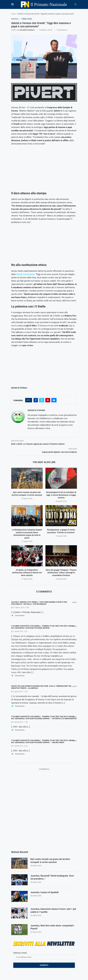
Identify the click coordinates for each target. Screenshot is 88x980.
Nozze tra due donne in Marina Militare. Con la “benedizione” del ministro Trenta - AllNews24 (41, 687)
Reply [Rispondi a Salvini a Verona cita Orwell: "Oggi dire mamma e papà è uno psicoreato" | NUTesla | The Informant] (75, 602)
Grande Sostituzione (25, 274)
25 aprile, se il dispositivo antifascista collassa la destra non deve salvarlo (27, 573)
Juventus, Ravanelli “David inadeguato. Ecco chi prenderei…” (52, 877)
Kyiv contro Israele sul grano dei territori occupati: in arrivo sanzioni (50, 861)
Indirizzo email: (44, 956)
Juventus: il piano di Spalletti (44, 892)
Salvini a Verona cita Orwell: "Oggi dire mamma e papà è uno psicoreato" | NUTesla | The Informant (39, 603)
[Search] (76, 5)
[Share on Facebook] (36, 400)
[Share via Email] (54, 400)
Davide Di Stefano (27, 30)
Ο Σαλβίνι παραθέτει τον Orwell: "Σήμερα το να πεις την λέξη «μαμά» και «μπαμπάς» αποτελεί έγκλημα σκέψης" (43, 627)
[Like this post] (29, 400)
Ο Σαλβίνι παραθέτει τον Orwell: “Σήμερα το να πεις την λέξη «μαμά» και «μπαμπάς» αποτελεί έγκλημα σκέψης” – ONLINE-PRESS (43, 741)
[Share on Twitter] (42, 400)
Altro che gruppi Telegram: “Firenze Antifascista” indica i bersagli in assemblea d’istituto (61, 573)
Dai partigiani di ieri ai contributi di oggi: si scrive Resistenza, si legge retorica (61, 495)
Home (14, 14)
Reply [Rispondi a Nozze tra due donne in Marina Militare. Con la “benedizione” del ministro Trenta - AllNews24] (75, 686)
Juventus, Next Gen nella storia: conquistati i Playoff (52, 927)
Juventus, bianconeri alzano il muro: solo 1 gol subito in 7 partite (53, 910)
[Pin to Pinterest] (48, 400)
